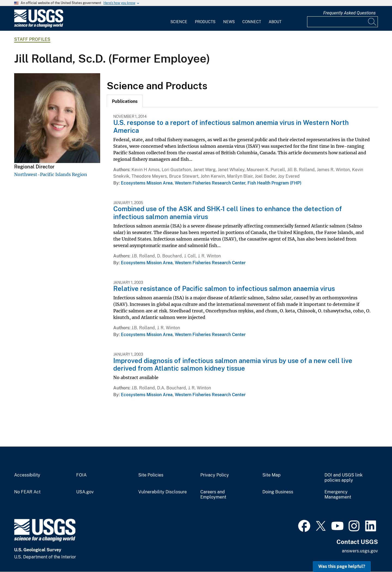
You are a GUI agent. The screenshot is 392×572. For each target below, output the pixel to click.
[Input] (342, 22)
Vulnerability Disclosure (163, 492)
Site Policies (151, 475)
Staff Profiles (32, 39)
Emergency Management (338, 495)
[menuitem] (179, 19)
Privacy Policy (215, 475)
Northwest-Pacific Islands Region (51, 174)
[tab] (125, 101)
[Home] (39, 26)
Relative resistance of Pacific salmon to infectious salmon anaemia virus (224, 288)
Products (205, 22)
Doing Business (278, 492)
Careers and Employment (213, 495)
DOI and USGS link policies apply (344, 478)
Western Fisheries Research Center (210, 183)
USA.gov (85, 492)
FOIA (81, 475)
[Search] (372, 22)
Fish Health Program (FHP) (274, 183)
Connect (252, 22)
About (275, 22)
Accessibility (27, 475)
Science (179, 22)
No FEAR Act (27, 492)
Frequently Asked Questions (349, 13)
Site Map (272, 475)
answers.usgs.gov (360, 551)
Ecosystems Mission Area (147, 183)
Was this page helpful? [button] (342, 566)
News (229, 22)
